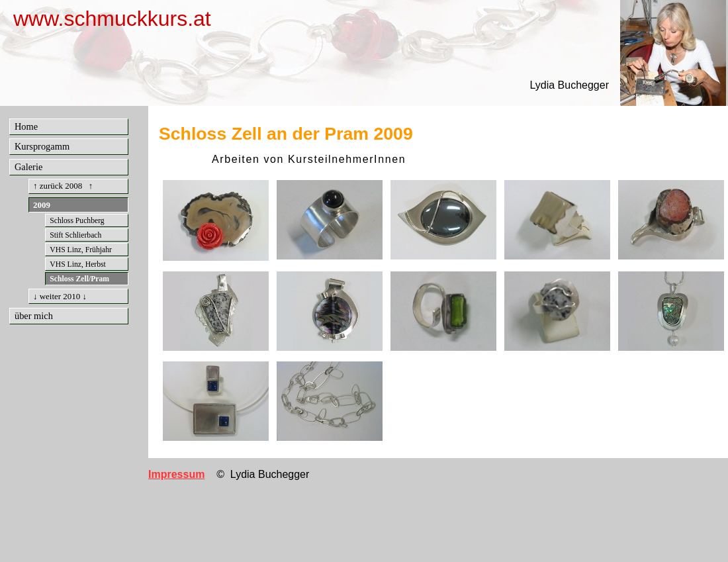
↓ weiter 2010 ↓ (60, 296)
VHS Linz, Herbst (78, 264)
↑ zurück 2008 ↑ (63, 186)
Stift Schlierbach (75, 235)
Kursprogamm (42, 146)
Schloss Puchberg (77, 221)
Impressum (176, 474)
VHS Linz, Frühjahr (81, 250)
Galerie (28, 167)
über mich (34, 316)
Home (26, 126)
